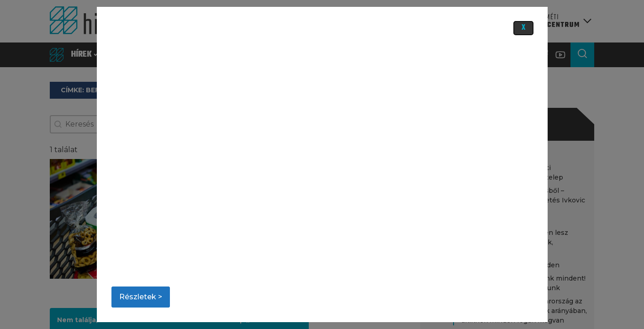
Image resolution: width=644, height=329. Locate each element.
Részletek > (141, 297)
